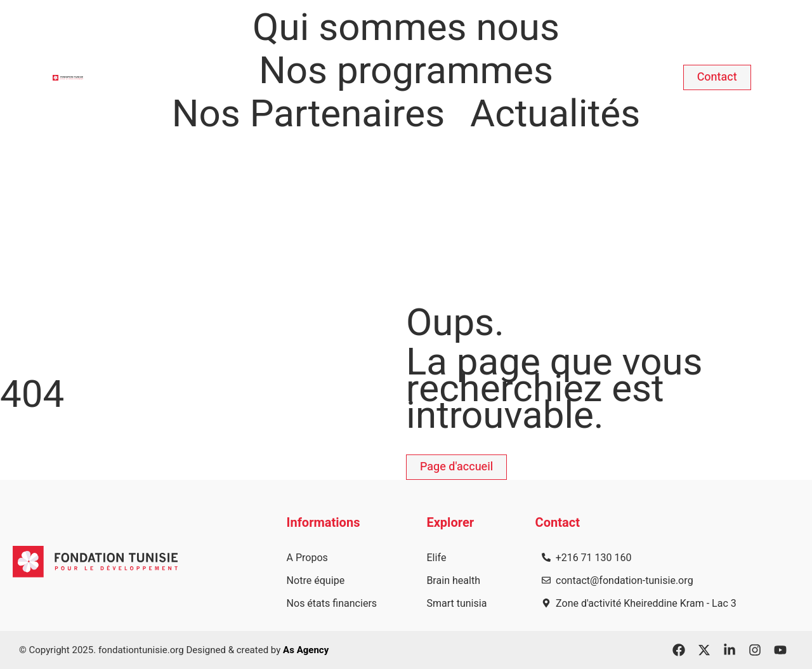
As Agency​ (306, 650)
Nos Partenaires (308, 114)
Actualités (555, 114)
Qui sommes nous (406, 28)
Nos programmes (406, 71)
